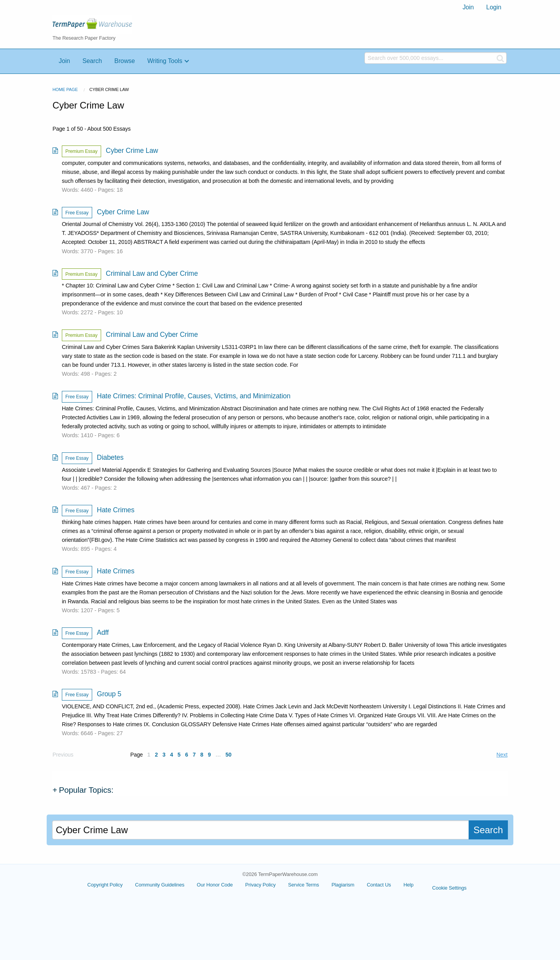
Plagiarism (343, 885)
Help (408, 885)
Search (92, 61)
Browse (125, 61)
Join (468, 7)
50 (228, 755)
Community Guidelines (160, 885)
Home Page (65, 89)
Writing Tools (165, 61)
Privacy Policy (261, 885)
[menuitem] (468, 7)
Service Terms (304, 885)
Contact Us (379, 885)
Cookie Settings (449, 888)
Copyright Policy (105, 885)
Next (502, 755)
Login (494, 7)
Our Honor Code (215, 885)
